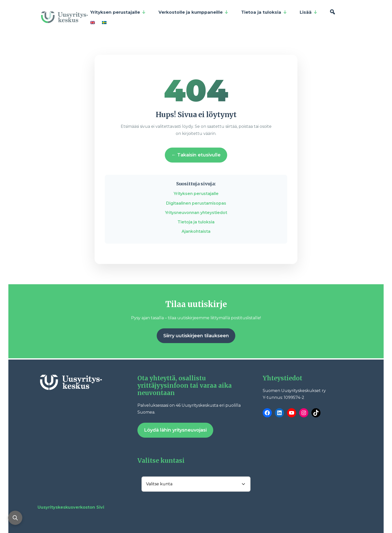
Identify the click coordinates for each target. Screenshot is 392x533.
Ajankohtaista (196, 231)
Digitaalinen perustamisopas (196, 203)
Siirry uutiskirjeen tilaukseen (196, 336)
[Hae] (332, 12)
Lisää (309, 12)
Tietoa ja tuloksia (264, 12)
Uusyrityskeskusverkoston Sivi (71, 507)
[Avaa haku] (15, 518)
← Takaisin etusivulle (196, 155)
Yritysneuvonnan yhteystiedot (196, 213)
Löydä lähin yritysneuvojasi (175, 430)
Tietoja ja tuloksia (196, 222)
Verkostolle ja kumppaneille (193, 12)
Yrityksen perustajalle (118, 12)
